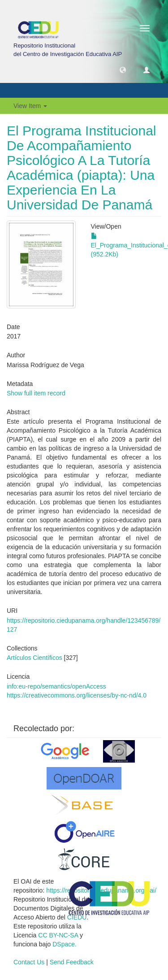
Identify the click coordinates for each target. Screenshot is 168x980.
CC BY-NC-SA (58, 935)
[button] (123, 69)
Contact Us (29, 962)
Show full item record (36, 393)
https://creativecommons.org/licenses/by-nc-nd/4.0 (77, 695)
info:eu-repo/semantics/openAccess (56, 686)
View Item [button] (30, 106)
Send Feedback (72, 962)
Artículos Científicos (34, 658)
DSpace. (65, 944)
